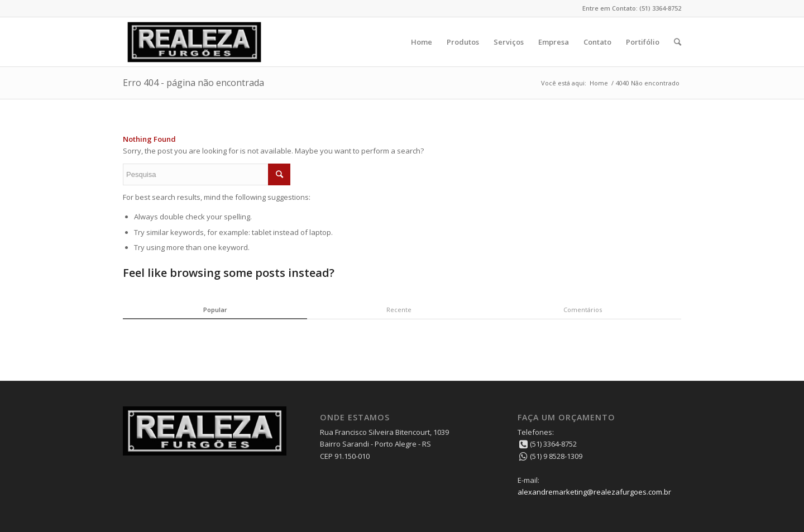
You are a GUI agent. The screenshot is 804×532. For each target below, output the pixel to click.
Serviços (509, 42)
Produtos (463, 42)
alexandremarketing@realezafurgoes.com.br (594, 492)
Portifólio (643, 42)
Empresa (554, 42)
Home (422, 42)
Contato (597, 42)
